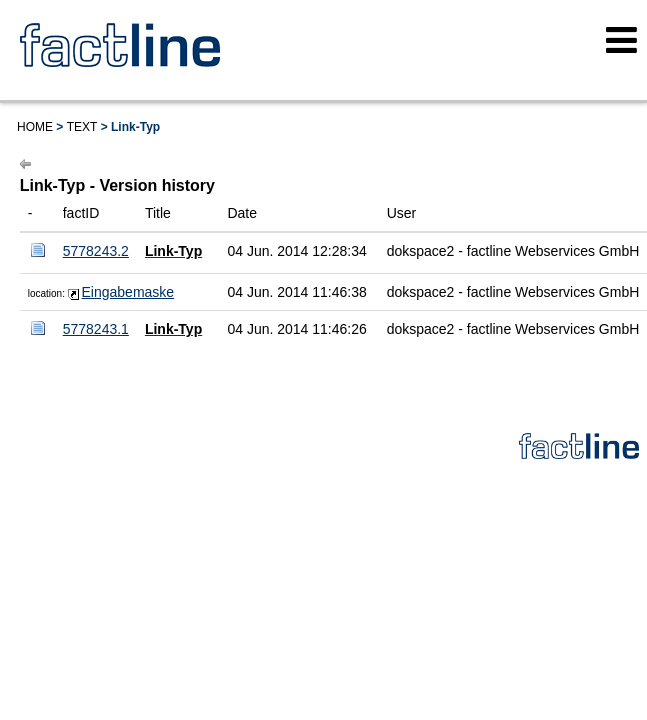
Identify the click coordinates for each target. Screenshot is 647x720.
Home (35, 127)
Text (82, 127)
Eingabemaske (128, 292)
